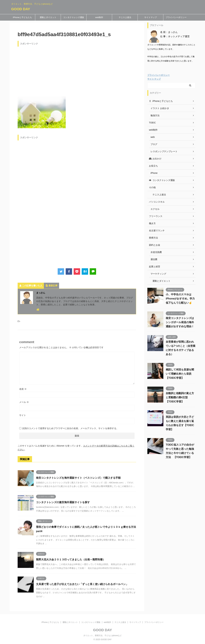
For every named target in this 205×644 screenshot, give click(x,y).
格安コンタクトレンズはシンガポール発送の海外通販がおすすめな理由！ (180, 322)
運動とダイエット (48, 17)
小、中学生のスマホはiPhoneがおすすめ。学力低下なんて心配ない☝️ (180, 299)
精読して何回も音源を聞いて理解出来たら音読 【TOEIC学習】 (180, 374)
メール (24, 402)
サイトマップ (151, 17)
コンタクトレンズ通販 (74, 17)
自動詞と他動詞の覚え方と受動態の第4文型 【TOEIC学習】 (180, 397)
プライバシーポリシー (176, 17)
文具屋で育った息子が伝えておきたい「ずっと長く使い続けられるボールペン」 (82, 584)
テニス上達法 (125, 17)
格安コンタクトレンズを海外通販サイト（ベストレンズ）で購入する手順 (78, 478)
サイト (23, 415)
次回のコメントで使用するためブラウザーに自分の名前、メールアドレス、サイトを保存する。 (70, 428)
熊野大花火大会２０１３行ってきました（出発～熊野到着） (71, 560)
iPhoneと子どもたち (22, 17)
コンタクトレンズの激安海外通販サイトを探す (63, 502)
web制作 (99, 17)
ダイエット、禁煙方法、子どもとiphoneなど (102, 636)
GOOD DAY (21, 9)
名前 (23, 389)
